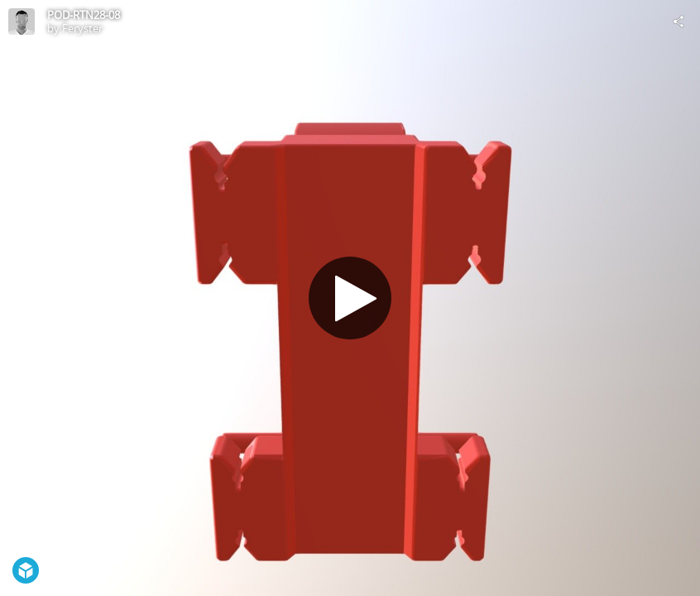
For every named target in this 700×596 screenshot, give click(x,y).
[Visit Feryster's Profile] (22, 22)
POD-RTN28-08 (84, 15)
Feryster (82, 28)
